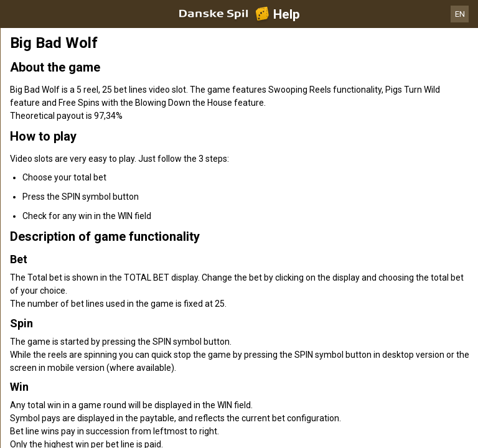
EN (460, 14)
